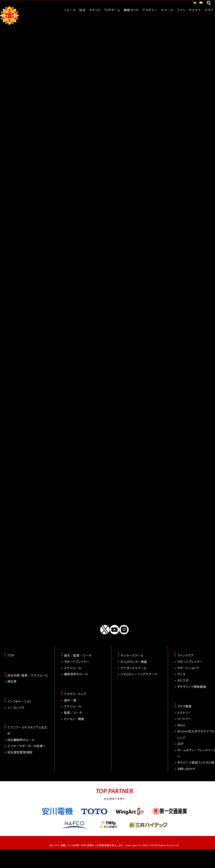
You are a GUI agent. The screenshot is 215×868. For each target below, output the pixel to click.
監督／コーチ (73, 727)
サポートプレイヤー (77, 676)
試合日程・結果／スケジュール (28, 690)
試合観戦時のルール (21, 755)
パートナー (184, 733)
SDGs (181, 740)
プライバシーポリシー (129, 856)
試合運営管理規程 (20, 768)
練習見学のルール (76, 688)
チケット (192, 4)
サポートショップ (188, 682)
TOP (11, 670)
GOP (180, 758)
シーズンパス (16, 722)
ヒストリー (184, 727)
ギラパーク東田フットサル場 (196, 777)
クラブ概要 (184, 721)
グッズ (181, 688)
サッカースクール (132, 670)
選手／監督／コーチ (78, 670)
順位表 (12, 696)
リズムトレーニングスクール (139, 688)
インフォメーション (19, 716)
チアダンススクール (134, 682)
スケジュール (73, 682)
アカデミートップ (75, 709)
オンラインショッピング (160, 4)
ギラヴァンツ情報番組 (192, 701)
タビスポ (183, 694)
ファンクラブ (185, 670)
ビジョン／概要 (74, 733)
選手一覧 (70, 715)
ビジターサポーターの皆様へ (27, 761)
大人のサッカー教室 (134, 676)
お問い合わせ (186, 783)
